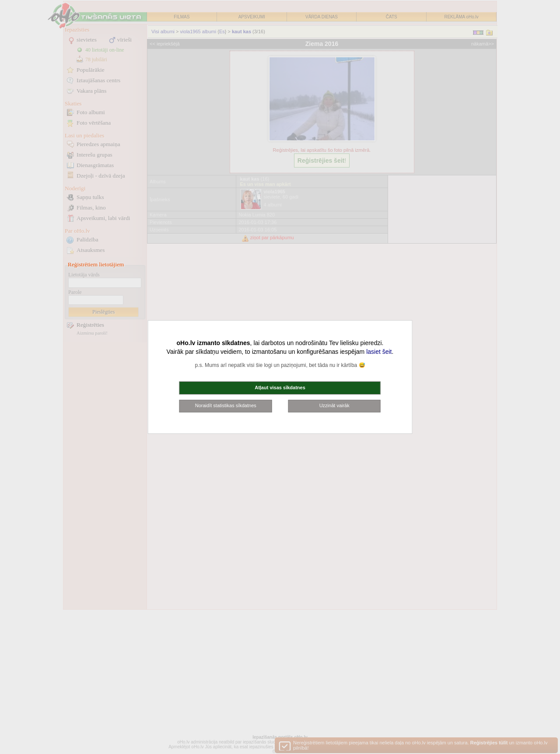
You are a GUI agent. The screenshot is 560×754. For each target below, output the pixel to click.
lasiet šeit (379, 352)
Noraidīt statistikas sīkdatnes (226, 405)
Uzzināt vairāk (334, 405)
